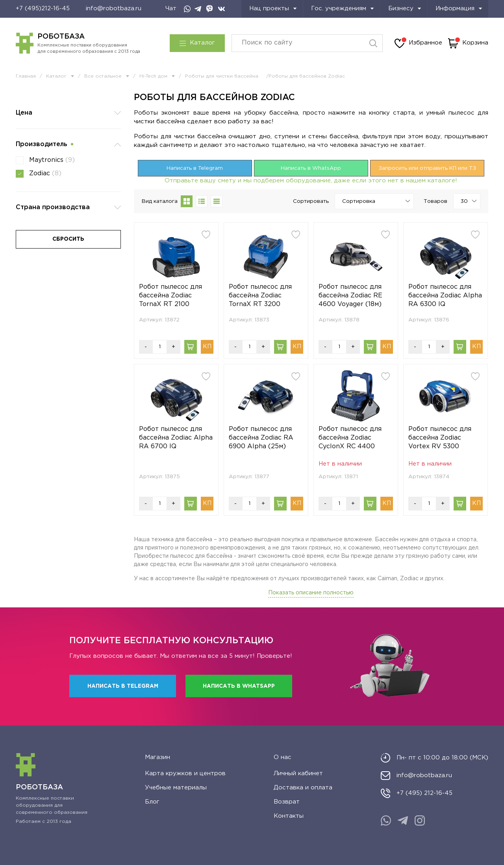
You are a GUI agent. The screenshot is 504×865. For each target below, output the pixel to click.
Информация (459, 8)
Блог (152, 802)
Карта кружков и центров (185, 773)
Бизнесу (405, 8)
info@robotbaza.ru (114, 8)
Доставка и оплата (303, 788)
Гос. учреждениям (343, 8)
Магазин (157, 757)
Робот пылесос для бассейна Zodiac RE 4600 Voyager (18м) (350, 296)
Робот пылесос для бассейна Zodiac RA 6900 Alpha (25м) (261, 438)
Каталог (197, 43)
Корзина (468, 43)
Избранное (418, 43)
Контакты (289, 816)
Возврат (287, 802)
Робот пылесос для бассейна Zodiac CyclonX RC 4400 (350, 438)
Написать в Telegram (195, 168)
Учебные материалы (176, 788)
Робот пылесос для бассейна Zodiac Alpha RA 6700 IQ (176, 438)
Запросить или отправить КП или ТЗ (427, 168)
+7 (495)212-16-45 (43, 8)
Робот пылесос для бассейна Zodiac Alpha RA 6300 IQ (445, 296)
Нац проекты (273, 8)
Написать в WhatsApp (311, 168)
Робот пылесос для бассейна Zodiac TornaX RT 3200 (260, 296)
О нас (283, 757)
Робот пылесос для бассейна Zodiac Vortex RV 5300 (440, 438)
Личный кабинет (298, 773)
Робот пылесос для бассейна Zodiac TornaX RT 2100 (170, 296)
